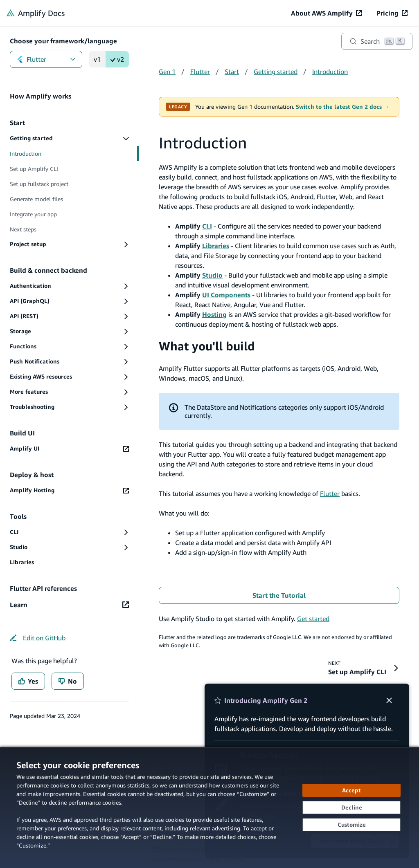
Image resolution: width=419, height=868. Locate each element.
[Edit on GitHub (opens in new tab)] (38, 638)
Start (232, 72)
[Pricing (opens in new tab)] (392, 13)
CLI (207, 226)
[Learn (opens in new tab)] (69, 605)
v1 (97, 59)
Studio (212, 275)
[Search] (377, 41)
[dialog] (209, 807)
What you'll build (207, 346)
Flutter (46, 59)
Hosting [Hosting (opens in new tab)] (214, 314)
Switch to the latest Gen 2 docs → (342, 107)
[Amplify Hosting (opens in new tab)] (69, 490)
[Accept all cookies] (351, 790)
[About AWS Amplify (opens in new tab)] (326, 13)
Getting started (276, 72)
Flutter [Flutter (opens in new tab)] (330, 493)
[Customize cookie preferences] (351, 825)
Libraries (216, 246)
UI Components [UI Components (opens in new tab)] (226, 295)
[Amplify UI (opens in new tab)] (69, 449)
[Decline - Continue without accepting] (351, 807)
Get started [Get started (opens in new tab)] (313, 619)
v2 (117, 59)
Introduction (330, 72)
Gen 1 (167, 72)
